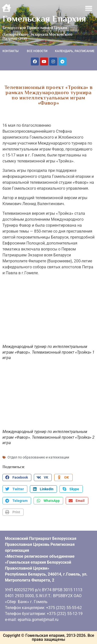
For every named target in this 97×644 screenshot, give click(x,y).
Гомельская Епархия (44, 19)
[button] (89, 8)
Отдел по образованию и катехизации (38, 457)
